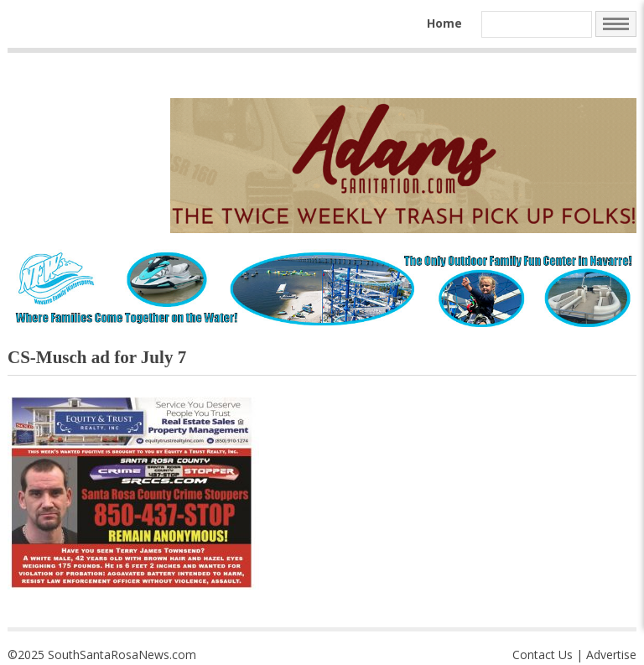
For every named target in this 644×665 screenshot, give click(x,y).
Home (444, 23)
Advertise (611, 655)
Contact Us (543, 655)
